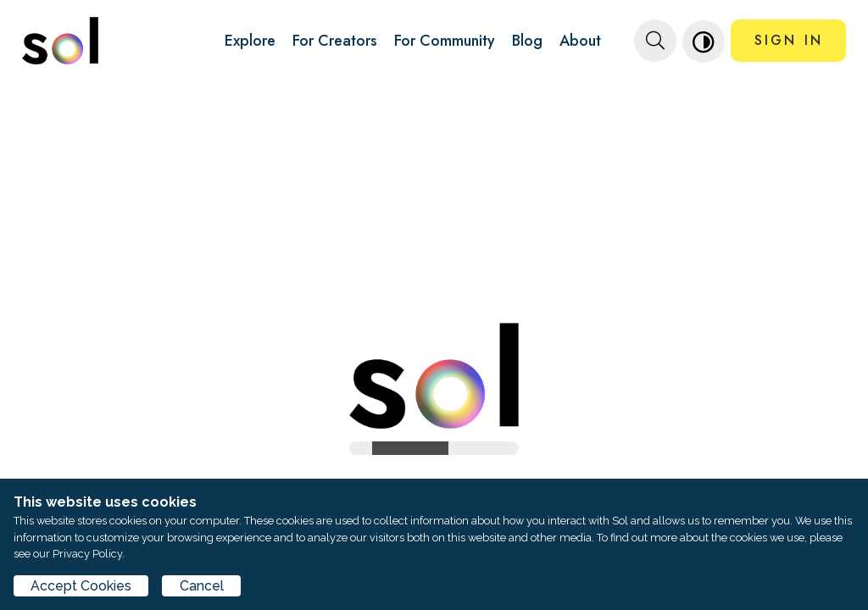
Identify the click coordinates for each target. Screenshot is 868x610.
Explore (250, 41)
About (580, 41)
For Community (445, 41)
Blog (527, 41)
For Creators (335, 41)
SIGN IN (789, 40)
